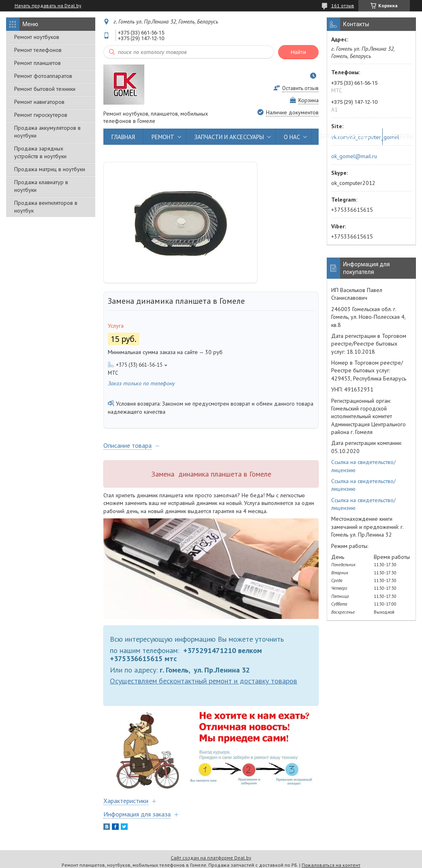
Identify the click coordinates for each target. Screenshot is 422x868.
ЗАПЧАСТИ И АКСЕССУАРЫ (229, 137)
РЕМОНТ (163, 137)
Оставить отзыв (300, 88)
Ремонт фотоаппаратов (43, 76)
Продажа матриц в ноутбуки (50, 169)
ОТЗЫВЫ (402, 137)
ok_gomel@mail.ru (354, 156)
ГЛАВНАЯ (123, 137)
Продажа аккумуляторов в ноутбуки (47, 132)
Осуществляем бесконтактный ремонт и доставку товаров (204, 681)
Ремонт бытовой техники (45, 89)
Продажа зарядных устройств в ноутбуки (40, 152)
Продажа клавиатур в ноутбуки (41, 186)
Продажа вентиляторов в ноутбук (46, 207)
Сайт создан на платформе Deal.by (211, 858)
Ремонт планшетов (37, 63)
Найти (298, 52)
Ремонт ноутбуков (37, 37)
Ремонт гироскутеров (41, 115)
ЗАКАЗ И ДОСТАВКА (347, 137)
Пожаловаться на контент (331, 865)
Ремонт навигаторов (39, 102)
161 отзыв (343, 5)
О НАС (292, 137)
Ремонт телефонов (38, 50)
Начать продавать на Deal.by (48, 6)
